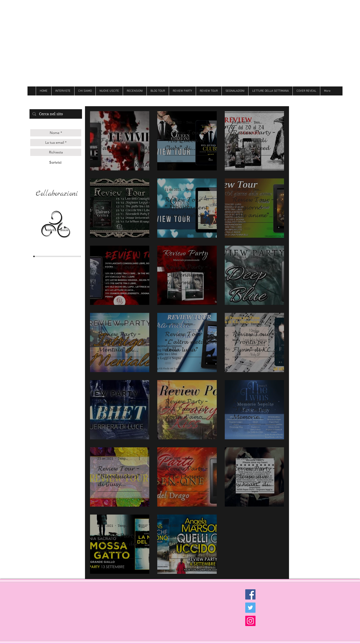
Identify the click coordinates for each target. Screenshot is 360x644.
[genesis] (40, 256)
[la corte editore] (46, 256)
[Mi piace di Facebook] (305, 100)
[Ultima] (76, 256)
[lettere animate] (36, 256)
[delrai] (48, 256)
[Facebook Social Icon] (250, 594)
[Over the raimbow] (56, 256)
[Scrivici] (55, 162)
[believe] (72, 256)
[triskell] (34, 256)
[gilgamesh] (42, 256)
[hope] (52, 256)
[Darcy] (50, 256)
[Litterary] (58, 256)
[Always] (64, 256)
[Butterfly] (60, 256)
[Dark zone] (80, 256)
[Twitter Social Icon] (250, 608)
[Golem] (78, 256)
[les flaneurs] (44, 256)
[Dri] (66, 256)
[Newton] (70, 256)
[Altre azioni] (141, 122)
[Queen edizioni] (38, 256)
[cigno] (54, 256)
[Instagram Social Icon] (250, 621)
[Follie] (62, 256)
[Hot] (68, 256)
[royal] (74, 256)
